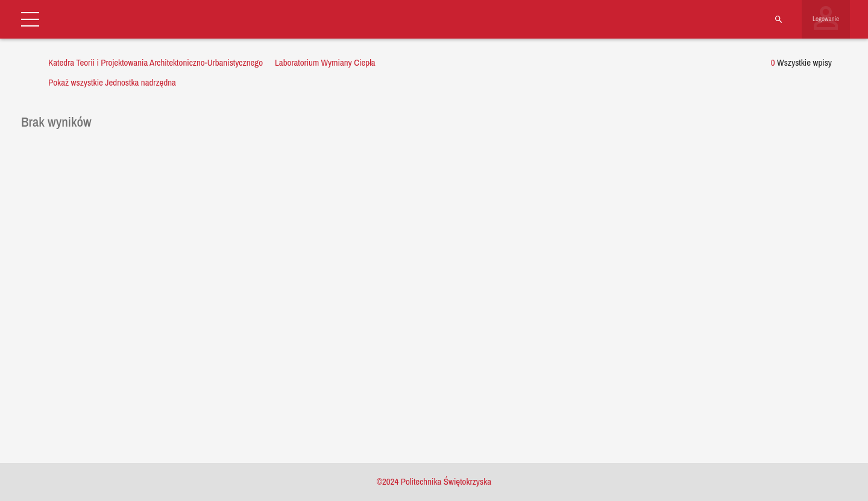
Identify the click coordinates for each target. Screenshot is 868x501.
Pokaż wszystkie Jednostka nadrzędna (112, 82)
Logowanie (826, 19)
